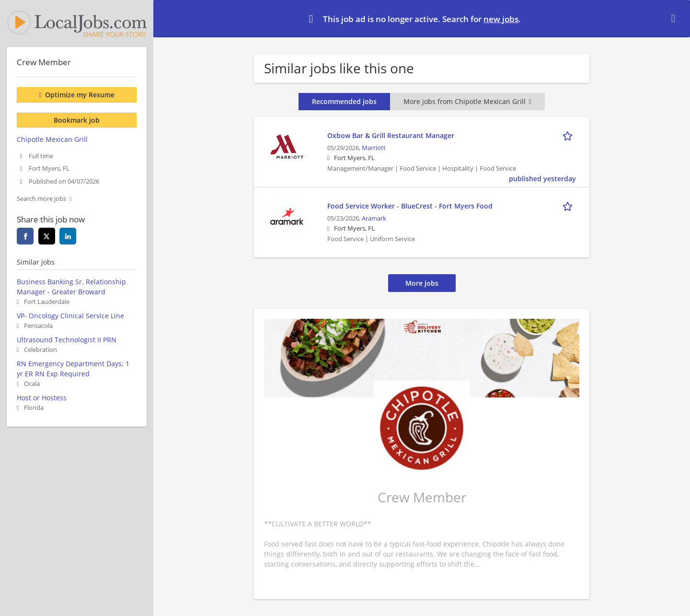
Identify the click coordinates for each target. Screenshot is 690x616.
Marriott (374, 148)
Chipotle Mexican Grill (52, 139)
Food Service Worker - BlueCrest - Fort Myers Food (410, 206)
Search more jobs (41, 199)
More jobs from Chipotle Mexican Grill (467, 101)
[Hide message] (675, 18)
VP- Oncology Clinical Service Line (70, 316)
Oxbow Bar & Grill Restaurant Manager (391, 135)
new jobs (501, 19)
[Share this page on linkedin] (68, 236)
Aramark (374, 218)
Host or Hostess (42, 398)
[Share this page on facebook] (25, 236)
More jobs (422, 283)
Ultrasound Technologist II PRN (67, 340)
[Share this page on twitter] (47, 236)
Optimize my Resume (80, 95)
